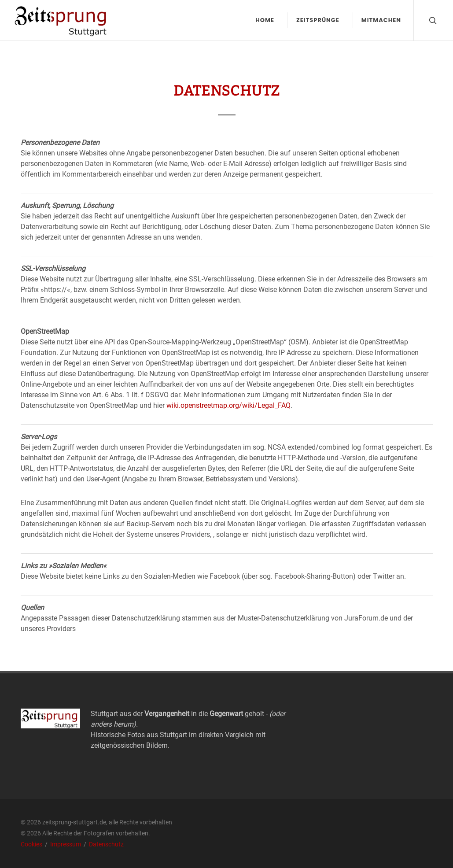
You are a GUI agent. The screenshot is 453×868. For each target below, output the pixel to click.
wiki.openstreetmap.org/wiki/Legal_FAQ (228, 405)
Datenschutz (106, 844)
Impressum (66, 844)
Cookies (32, 844)
